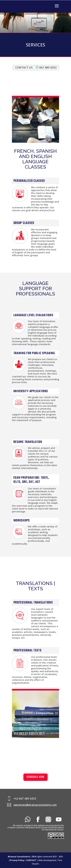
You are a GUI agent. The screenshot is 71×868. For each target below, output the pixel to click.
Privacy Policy (17, 860)
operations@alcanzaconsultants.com (35, 805)
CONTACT (31, 860)
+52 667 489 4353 (25, 798)
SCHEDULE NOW (35, 777)
